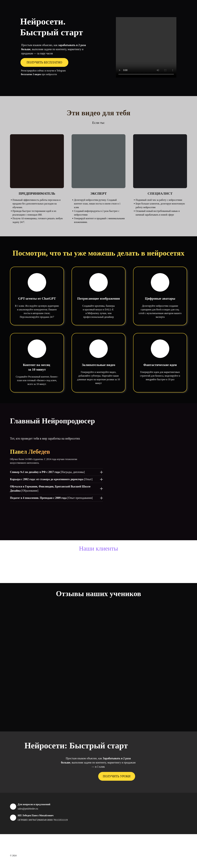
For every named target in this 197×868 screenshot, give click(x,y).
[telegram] (185, 847)
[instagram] (180, 847)
